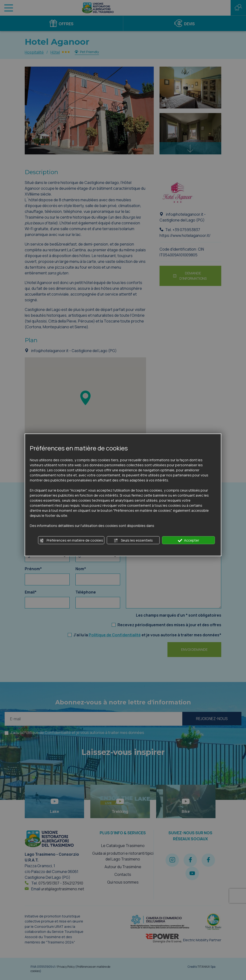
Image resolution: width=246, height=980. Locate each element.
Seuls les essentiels (133, 540)
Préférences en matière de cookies (71, 540)
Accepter (188, 540)
